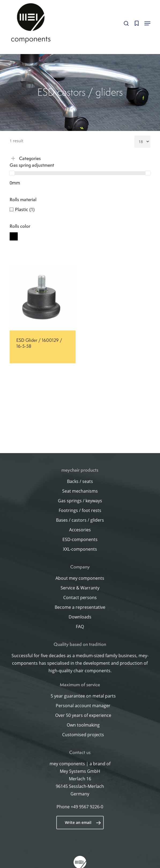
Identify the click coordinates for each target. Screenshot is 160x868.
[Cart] (137, 23)
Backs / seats (80, 481)
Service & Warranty (80, 588)
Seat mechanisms (80, 491)
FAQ (80, 627)
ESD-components (80, 539)
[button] (147, 23)
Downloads (80, 617)
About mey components (80, 578)
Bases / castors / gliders (80, 520)
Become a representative (80, 607)
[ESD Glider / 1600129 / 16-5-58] (43, 297)
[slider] (12, 173)
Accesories (80, 530)
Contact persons (80, 597)
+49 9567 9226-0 (87, 807)
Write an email (83, 823)
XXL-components (80, 549)
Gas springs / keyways (80, 501)
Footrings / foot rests (80, 510)
